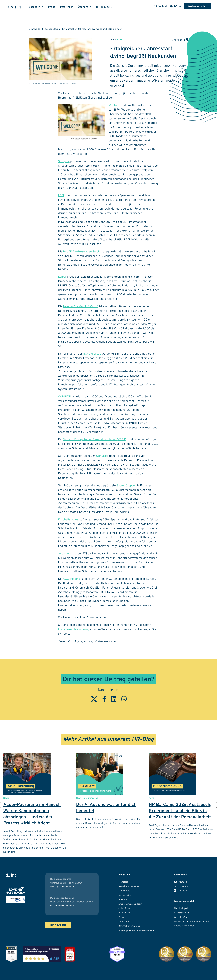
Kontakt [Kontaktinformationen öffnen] (161, 6)
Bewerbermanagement (129, 886)
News (120, 40)
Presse (122, 917)
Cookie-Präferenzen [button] (184, 926)
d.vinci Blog (51, 29)
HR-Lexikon (124, 913)
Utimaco (101, 456)
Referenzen (67, 7)
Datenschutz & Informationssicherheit (193, 922)
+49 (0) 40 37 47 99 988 (62, 887)
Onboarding (124, 891)
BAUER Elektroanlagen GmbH (82, 252)
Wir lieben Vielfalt (183, 917)
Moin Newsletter (58, 925)
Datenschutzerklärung (129, 926)
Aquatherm (65, 554)
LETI (61, 196)
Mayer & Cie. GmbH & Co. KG (81, 307)
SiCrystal (64, 162)
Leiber (62, 277)
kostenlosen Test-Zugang (74, 629)
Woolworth (115, 105)
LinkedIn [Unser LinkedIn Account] (181, 891)
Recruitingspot (90, 798)
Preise (52, 7)
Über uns (83, 7)
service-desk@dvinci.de (62, 906)
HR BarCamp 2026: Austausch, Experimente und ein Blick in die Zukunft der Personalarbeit (180, 811)
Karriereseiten (125, 895)
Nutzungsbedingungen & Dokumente (136, 931)
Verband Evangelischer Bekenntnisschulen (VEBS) (95, 440)
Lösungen (35, 7)
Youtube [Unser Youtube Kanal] (180, 882)
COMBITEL (65, 397)
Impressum (124, 922)
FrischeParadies (68, 520)
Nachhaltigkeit (181, 909)
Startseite (35, 29)
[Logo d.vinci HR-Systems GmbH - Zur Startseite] (14, 7)
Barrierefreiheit (182, 913)
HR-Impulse (103, 7)
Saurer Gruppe (126, 486)
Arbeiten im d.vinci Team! (130, 904)
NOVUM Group (92, 354)
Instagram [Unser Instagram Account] (181, 886)
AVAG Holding (71, 579)
